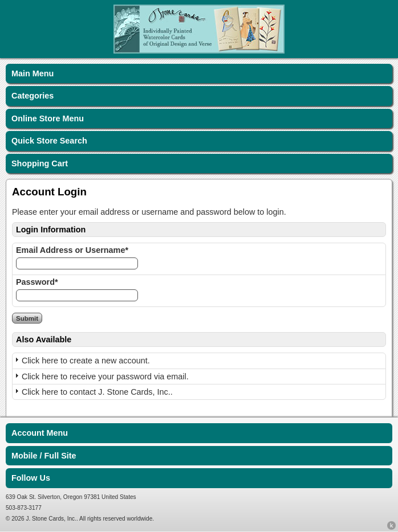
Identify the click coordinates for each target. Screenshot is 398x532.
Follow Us (31, 478)
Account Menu (40, 433)
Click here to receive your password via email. (105, 377)
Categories (33, 96)
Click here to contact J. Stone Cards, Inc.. (97, 392)
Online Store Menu (48, 118)
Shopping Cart (40, 163)
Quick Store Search (49, 141)
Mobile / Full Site (44, 456)
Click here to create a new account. (86, 361)
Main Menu (33, 73)
